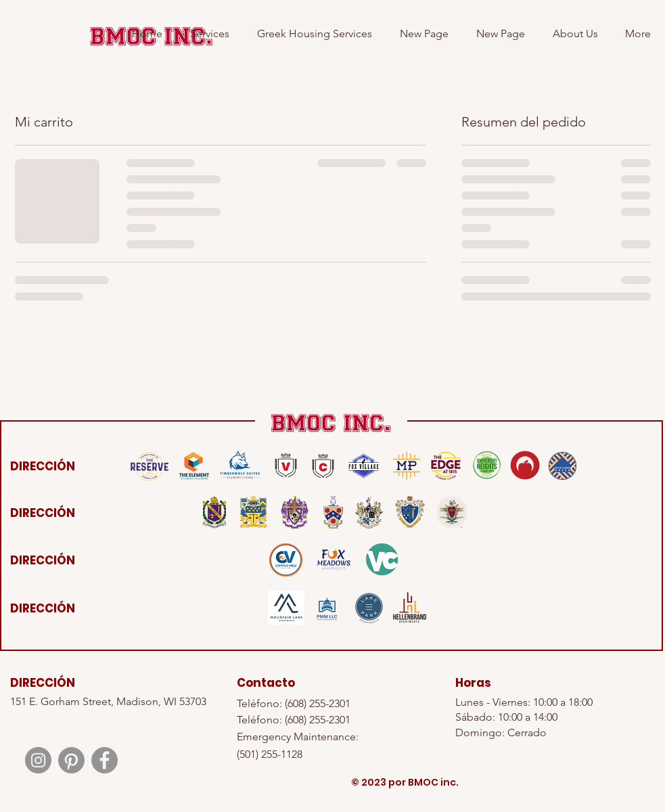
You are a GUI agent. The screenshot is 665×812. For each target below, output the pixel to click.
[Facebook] (105, 760)
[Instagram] (38, 760)
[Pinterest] (71, 760)
